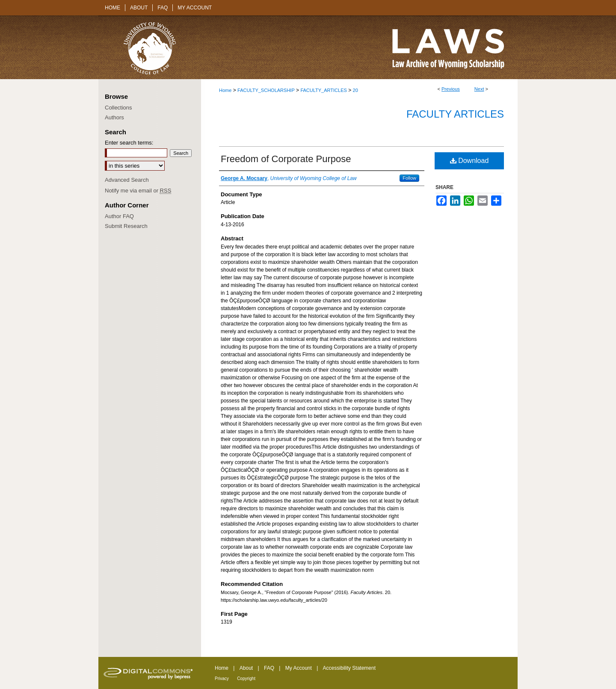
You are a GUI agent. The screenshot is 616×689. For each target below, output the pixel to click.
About (246, 668)
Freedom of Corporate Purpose (286, 159)
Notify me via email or (138, 191)
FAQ (269, 668)
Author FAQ (119, 216)
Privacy (222, 679)
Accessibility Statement (349, 668)
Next (479, 89)
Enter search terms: (129, 143)
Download (469, 161)
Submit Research (126, 226)
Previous (451, 89)
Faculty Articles (455, 114)
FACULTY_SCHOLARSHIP (266, 90)
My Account (299, 668)
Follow (409, 178)
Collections (118, 108)
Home (225, 90)
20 (355, 90)
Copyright (246, 679)
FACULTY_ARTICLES (323, 90)
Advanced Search (127, 180)
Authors (114, 117)
